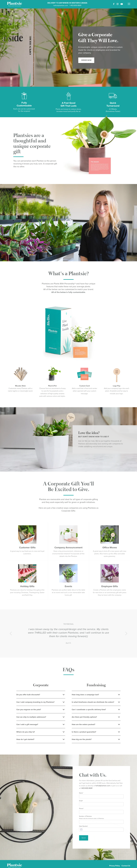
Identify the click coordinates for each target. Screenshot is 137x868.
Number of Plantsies (92, 819)
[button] (129, 3)
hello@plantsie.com (61, 5)
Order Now (86, 60)
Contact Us (126, 866)
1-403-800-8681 (75, 5)
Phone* (81, 810)
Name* (81, 794)
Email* (81, 802)
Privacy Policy (115, 866)
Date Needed (83, 827)
